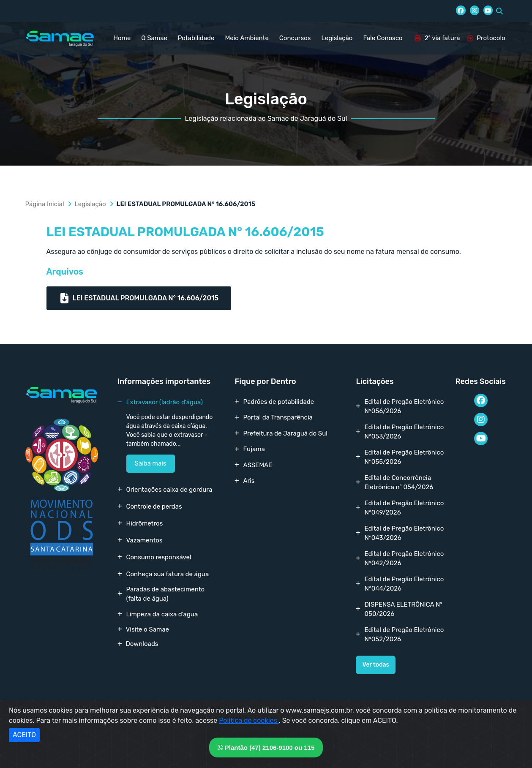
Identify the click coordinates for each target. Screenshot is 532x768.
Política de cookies (249, 720)
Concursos (295, 38)
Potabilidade (196, 38)
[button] (499, 11)
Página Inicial (45, 204)
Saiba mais (151, 463)
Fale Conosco (383, 38)
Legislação (337, 38)
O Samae (154, 38)
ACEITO (24, 735)
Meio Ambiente (247, 38)
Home (122, 38)
